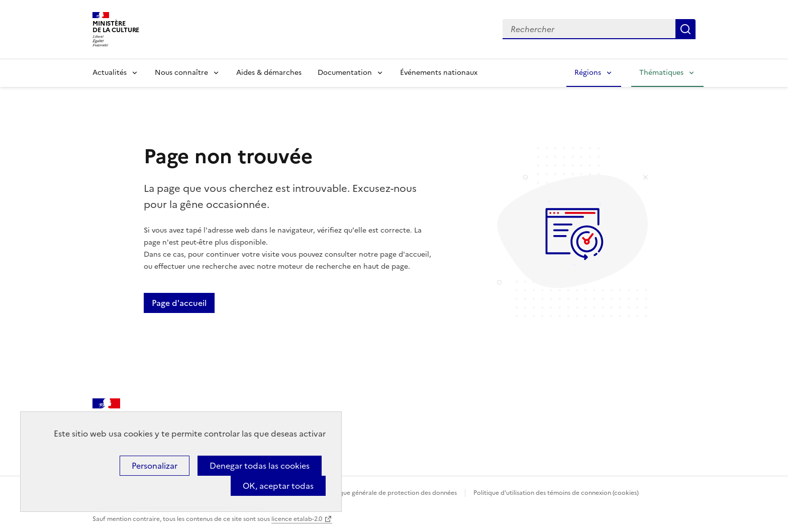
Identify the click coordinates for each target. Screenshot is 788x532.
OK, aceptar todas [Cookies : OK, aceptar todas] (278, 486)
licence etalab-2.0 (297, 519)
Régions (588, 73)
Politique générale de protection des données (391, 493)
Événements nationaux (439, 73)
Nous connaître (181, 73)
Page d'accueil (179, 303)
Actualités (110, 73)
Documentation (345, 73)
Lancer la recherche (685, 29)
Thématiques (661, 73)
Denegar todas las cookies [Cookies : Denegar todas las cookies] (260, 466)
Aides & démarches (269, 73)
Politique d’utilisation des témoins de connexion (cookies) (556, 493)
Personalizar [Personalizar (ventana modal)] (155, 466)
